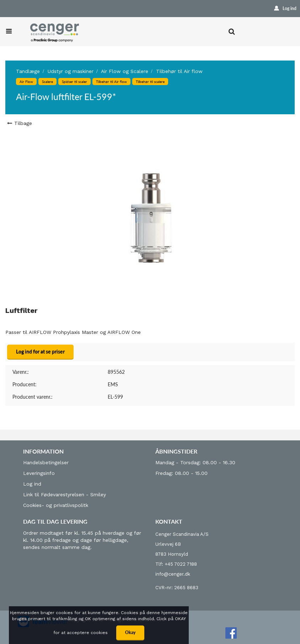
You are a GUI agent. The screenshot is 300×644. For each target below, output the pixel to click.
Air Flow (26, 82)
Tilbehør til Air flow (179, 71)
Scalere (47, 82)
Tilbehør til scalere (150, 82)
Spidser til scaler (74, 82)
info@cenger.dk (173, 574)
